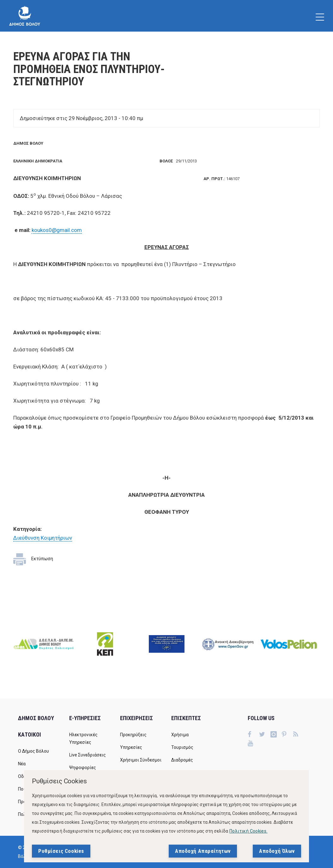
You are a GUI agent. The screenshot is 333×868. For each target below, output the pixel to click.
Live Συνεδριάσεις (88, 755)
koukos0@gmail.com (57, 230)
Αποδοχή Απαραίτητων (203, 851)
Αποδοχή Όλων (277, 851)
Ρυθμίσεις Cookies (61, 851)
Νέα (22, 764)
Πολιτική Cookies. (248, 831)
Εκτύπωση (42, 559)
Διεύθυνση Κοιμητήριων (43, 538)
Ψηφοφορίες (83, 768)
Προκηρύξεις (133, 735)
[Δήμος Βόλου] (25, 16)
